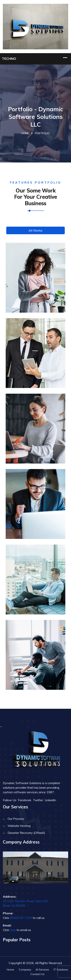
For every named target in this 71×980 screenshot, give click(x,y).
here (13, 930)
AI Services (42, 970)
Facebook (25, 800)
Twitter (38, 800)
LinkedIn (50, 800)
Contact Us (37, 974)
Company (25, 970)
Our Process (16, 819)
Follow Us (10, 800)
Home (25, 133)
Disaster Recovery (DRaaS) (26, 833)
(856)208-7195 (21, 918)
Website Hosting (19, 826)
